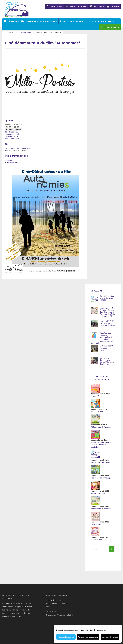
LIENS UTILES (84, 20)
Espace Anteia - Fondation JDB (17, 146)
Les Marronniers (110, 25)
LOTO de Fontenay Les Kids (102, 538)
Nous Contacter (75, 7)
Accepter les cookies (66, 637)
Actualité (96, 7)
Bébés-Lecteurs (97, 410)
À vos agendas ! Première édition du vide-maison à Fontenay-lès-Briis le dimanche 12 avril (103, 311)
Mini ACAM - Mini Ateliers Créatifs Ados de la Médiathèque (101, 443)
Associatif (19, 31)
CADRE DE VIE (48, 20)
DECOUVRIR (66, 20)
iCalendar (9, 135)
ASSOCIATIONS (104, 20)
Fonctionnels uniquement (88, 637)
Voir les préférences (110, 637)
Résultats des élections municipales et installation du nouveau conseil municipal (102, 336)
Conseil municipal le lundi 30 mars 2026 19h (107, 296)
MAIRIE (13, 20)
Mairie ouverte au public (100, 461)
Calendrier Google (12, 132)
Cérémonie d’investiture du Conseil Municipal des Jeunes (107, 359)
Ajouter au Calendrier (13, 128)
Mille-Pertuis (28, 31)
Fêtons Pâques (97, 394)
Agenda (112, 7)
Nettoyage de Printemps (101, 476)
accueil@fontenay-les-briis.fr (62, 613)
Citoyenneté (29, 20)
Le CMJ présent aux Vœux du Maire (106, 346)
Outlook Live (14, 137)
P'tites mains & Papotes (101, 425)
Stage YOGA (96, 522)
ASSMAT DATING (98, 491)
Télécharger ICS (11, 130)
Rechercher (54, 7)
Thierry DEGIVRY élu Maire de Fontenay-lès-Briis (107, 321)
